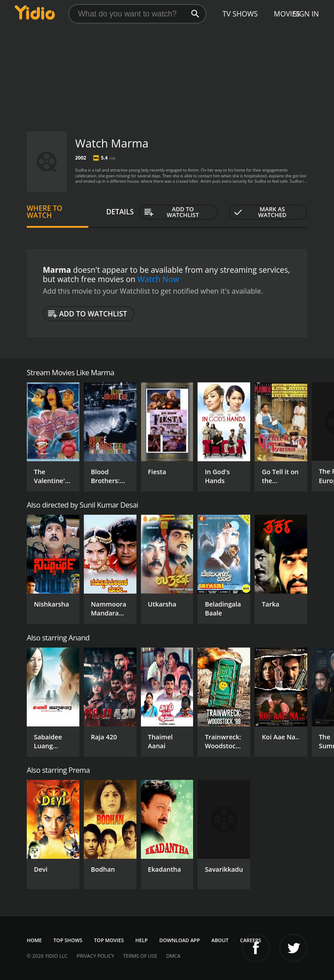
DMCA (173, 956)
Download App (179, 940)
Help (142, 940)
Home (34, 940)
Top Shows (68, 940)
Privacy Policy (95, 956)
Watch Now (158, 279)
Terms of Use (140, 956)
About (220, 940)
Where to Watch (45, 212)
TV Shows (240, 14)
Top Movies (109, 940)
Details (120, 212)
